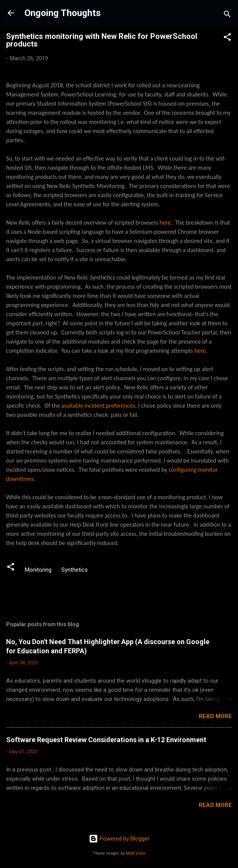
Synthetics (75, 570)
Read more (215, 716)
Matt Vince (136, 853)
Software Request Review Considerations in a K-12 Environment (106, 740)
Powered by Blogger (119, 839)
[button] (227, 38)
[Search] (227, 15)
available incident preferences (98, 406)
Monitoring (38, 570)
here (165, 223)
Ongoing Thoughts (63, 13)
